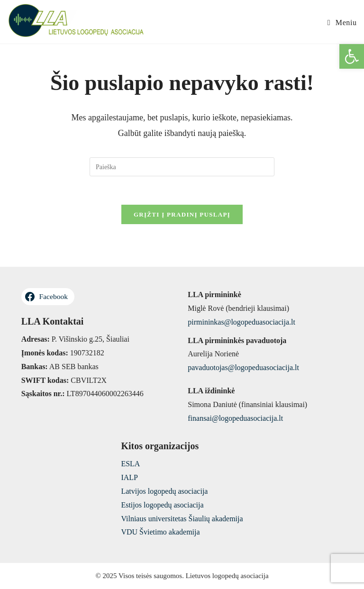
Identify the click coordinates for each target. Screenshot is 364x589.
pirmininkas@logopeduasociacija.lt (241, 322)
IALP (129, 477)
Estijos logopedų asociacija (162, 505)
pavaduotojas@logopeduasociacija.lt (243, 367)
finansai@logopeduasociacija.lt (235, 418)
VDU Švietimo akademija (160, 532)
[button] (352, 56)
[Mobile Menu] (342, 23)
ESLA (130, 464)
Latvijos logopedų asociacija (164, 491)
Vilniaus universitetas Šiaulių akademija (182, 519)
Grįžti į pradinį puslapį (182, 214)
